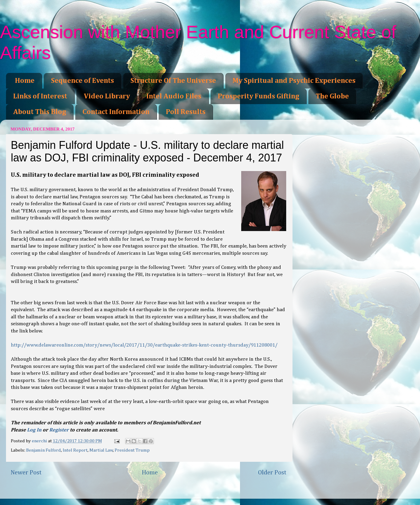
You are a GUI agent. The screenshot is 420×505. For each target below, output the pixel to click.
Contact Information (116, 112)
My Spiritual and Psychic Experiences (294, 81)
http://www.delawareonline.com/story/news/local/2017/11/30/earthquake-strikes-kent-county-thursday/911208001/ (144, 345)
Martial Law (101, 450)
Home (25, 81)
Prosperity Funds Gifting (258, 96)
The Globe (332, 96)
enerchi (40, 441)
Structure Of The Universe (173, 81)
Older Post (272, 473)
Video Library (107, 96)
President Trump (132, 450)
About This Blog (40, 112)
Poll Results (186, 112)
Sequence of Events (82, 81)
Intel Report (75, 450)
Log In (34, 430)
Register (59, 430)
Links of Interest (40, 96)
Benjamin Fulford (43, 450)
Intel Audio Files (174, 96)
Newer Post (26, 473)
